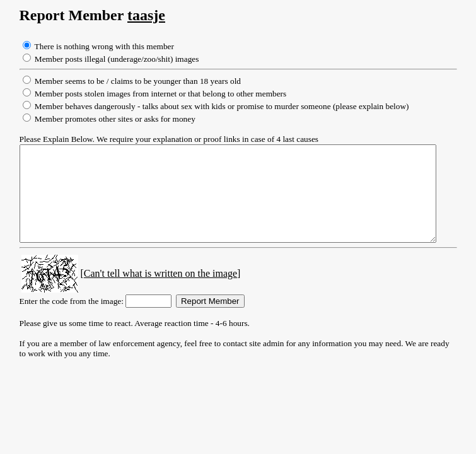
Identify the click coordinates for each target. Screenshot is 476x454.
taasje (134, 15)
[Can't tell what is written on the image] (148, 292)
